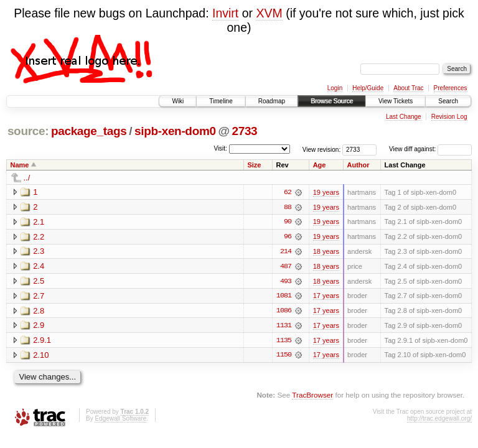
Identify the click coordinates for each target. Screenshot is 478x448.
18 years (326, 252)
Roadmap (272, 101)
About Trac (408, 88)
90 (288, 222)
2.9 (39, 326)
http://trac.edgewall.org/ (439, 420)
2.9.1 (42, 341)
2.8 (39, 311)
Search (448, 101)
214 (286, 252)
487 (286, 267)
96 (288, 237)
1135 (284, 342)
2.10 (41, 356)
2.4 (39, 267)
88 (288, 207)
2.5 (39, 282)
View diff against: (430, 149)
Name (20, 165)
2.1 (39, 222)
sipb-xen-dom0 (175, 131)
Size (254, 165)
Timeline (221, 101)
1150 (284, 357)
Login (335, 88)
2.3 (39, 252)
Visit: (220, 148)
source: (28, 131)
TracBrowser (312, 397)
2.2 (39, 237)
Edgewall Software (120, 420)
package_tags (89, 131)
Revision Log (449, 117)
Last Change (404, 117)
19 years (326, 192)
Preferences (451, 88)
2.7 (39, 296)
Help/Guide (368, 88)
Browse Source (332, 101)
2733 (244, 131)
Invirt (225, 13)
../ (27, 178)
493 (286, 282)
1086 (284, 312)
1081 (284, 297)
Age (320, 165)
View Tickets (396, 101)
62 (288, 192)
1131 (284, 327)
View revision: (322, 149)
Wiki (178, 101)
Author (358, 165)
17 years (326, 297)
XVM (269, 13)
